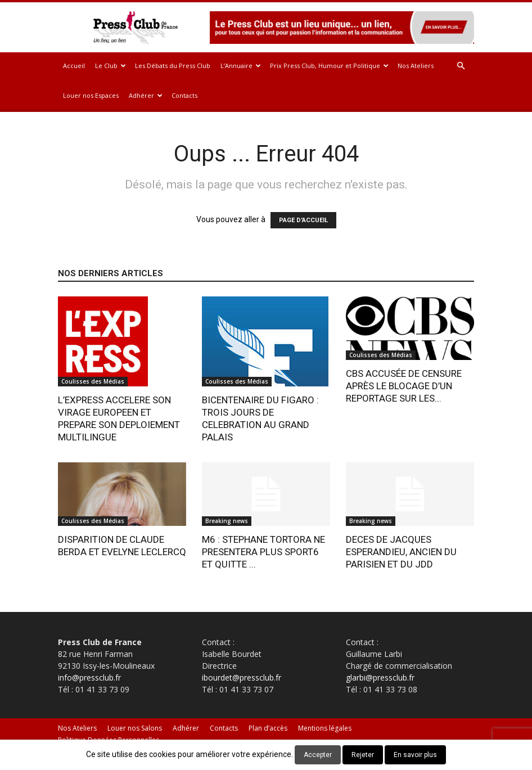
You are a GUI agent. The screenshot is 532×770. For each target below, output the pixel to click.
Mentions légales (325, 728)
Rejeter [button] (363, 755)
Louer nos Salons (135, 728)
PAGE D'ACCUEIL (303, 220)
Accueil (74, 66)
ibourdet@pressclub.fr (242, 677)
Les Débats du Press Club (173, 66)
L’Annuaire (241, 66)
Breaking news (227, 521)
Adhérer (146, 95)
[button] (461, 66)
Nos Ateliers (416, 66)
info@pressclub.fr (89, 677)
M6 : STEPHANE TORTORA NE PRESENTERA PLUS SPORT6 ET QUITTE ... (263, 552)
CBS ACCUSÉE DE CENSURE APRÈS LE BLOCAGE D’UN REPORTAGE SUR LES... (404, 386)
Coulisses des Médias (93, 381)
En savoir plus (415, 755)
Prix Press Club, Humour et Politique (329, 66)
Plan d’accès (268, 728)
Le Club (111, 66)
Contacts (184, 95)
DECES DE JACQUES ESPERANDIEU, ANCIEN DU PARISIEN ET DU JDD (401, 552)
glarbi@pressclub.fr (380, 677)
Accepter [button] (318, 755)
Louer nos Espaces (91, 95)
